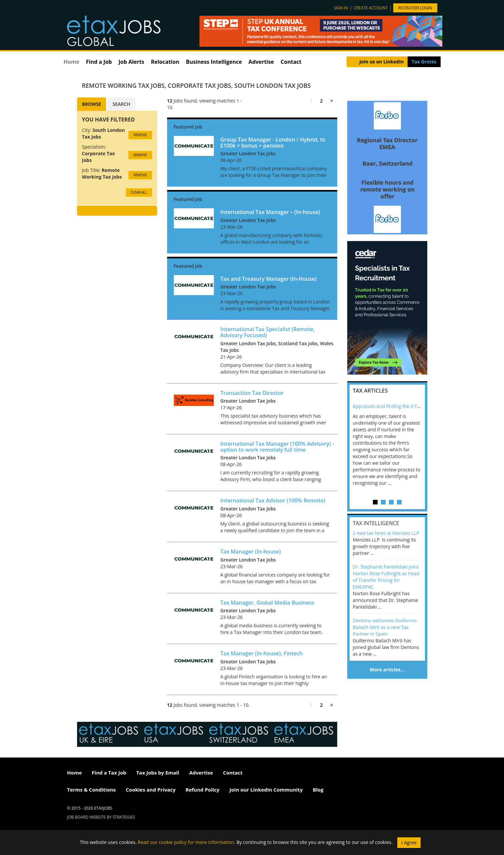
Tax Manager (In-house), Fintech (262, 653)
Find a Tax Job (109, 773)
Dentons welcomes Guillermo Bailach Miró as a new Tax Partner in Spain (385, 627)
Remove (140, 135)
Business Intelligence (214, 62)
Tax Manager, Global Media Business (268, 603)
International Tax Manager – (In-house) (270, 212)
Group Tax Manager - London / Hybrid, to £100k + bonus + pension (273, 143)
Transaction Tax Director (252, 393)
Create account (371, 8)
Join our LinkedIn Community (266, 790)
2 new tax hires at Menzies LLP (386, 533)
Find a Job (99, 62)
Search (121, 104)
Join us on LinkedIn (381, 62)
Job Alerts (131, 62)
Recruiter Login (415, 8)
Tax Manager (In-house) (251, 552)
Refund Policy (202, 790)
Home (72, 62)
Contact (291, 62)
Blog (318, 790)
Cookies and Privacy (151, 790)
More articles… (387, 670)
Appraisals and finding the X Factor (391, 406)
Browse (92, 104)
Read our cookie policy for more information (186, 842)
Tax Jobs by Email (158, 773)
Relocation (165, 62)
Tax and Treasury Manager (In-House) (269, 279)
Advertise (261, 62)
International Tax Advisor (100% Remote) (273, 500)
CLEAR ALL (139, 192)
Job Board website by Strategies (101, 817)
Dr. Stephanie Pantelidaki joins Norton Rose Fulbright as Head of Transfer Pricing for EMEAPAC (386, 577)
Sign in (341, 8)
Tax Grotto (424, 62)
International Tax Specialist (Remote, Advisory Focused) (268, 332)
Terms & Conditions (91, 790)
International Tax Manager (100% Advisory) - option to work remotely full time (277, 447)
